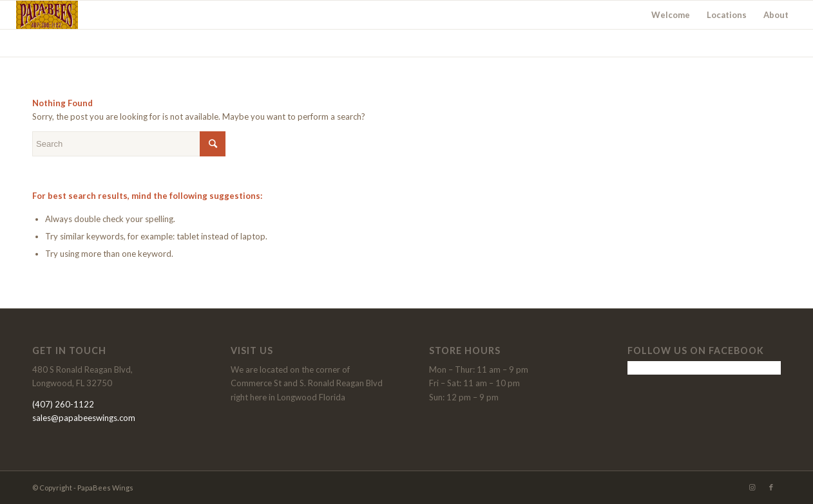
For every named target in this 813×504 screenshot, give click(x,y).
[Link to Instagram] (752, 487)
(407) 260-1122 (63, 404)
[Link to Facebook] (771, 487)
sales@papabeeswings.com (84, 418)
